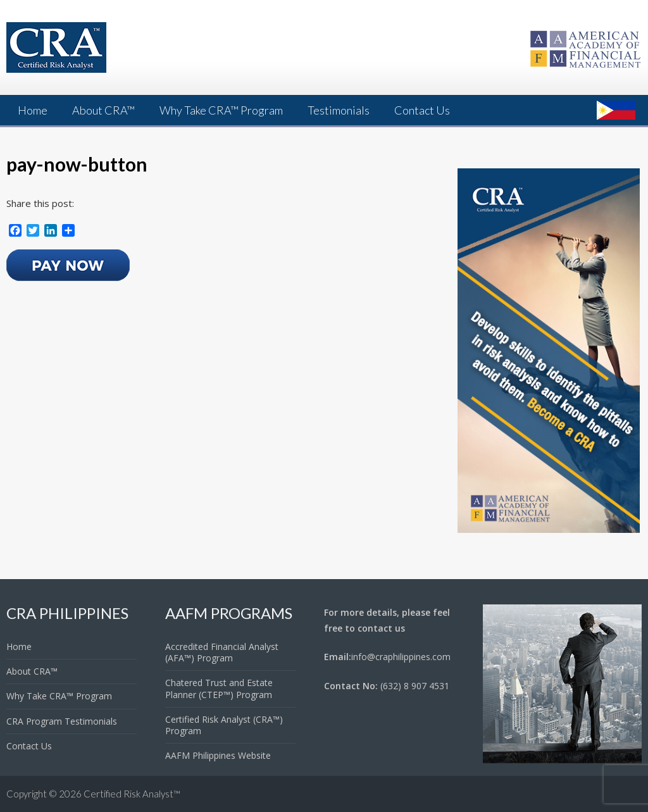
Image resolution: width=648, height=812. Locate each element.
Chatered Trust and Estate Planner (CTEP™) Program (219, 688)
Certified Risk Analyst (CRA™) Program (224, 725)
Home (33, 110)
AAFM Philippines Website (218, 755)
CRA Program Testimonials (62, 721)
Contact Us (422, 110)
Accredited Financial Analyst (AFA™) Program (222, 652)
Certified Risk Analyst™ (132, 794)
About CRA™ (103, 110)
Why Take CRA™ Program (221, 110)
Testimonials (339, 110)
